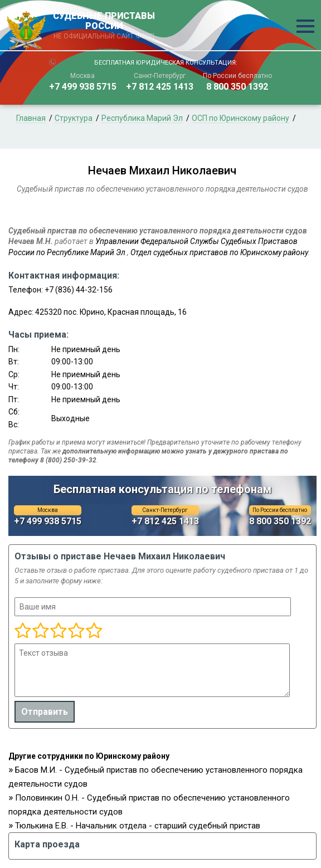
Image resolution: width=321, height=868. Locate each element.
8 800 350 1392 (237, 87)
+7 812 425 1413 (160, 87)
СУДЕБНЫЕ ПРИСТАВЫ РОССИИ (104, 26)
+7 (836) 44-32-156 (79, 290)
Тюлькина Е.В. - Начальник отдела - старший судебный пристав (138, 826)
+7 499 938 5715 (83, 87)
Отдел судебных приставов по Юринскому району (219, 252)
